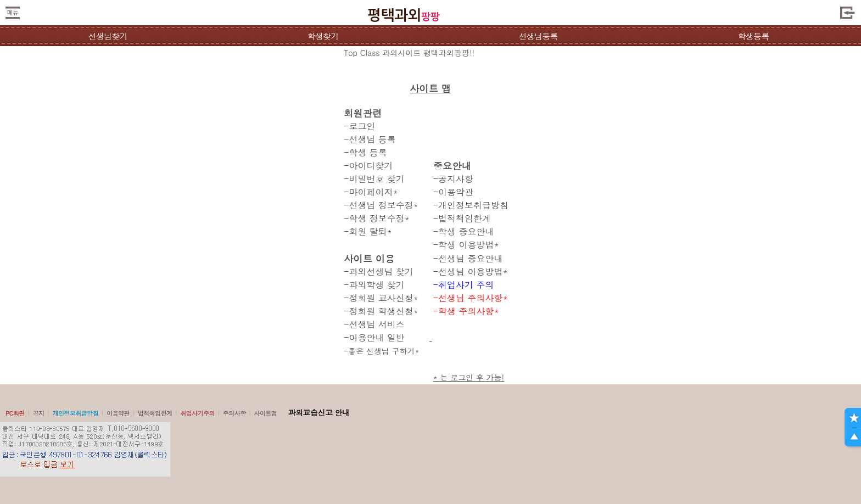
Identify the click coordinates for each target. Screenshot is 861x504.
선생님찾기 (107, 36)
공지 (39, 413)
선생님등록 (538, 36)
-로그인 (359, 126)
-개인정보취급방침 (471, 205)
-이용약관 (453, 192)
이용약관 (118, 413)
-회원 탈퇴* (368, 231)
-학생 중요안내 (464, 231)
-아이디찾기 (368, 166)
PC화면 (15, 413)
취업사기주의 (197, 413)
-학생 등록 (365, 152)
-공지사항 (453, 179)
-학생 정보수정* (377, 218)
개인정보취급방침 (75, 413)
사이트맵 (265, 413)
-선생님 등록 (370, 139)
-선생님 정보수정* (381, 205)
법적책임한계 (155, 413)
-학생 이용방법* (466, 245)
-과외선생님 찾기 (379, 271)
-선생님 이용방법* (471, 271)
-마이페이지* (371, 192)
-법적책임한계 (462, 218)
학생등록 (754, 36)
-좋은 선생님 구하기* (382, 351)
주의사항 (234, 413)
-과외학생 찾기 (374, 285)
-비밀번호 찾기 (374, 179)
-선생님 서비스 (374, 324)
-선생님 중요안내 (468, 258)
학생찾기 (323, 36)
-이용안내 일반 (374, 337)
